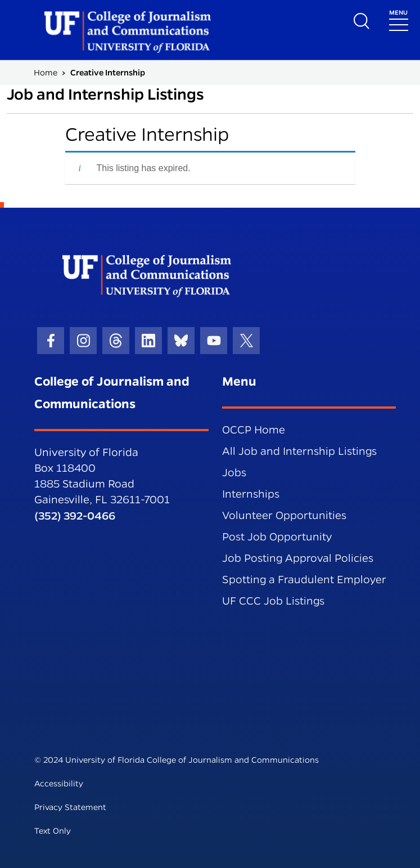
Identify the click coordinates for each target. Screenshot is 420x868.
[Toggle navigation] (399, 19)
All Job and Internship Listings (299, 451)
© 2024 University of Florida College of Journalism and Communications (177, 760)
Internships (251, 494)
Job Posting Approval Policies (298, 558)
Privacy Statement (70, 807)
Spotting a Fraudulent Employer (304, 580)
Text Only (53, 831)
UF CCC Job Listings (273, 601)
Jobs (234, 473)
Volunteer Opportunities (284, 515)
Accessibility (59, 784)
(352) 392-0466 (75, 516)
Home (46, 73)
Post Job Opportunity (277, 537)
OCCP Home (254, 430)
